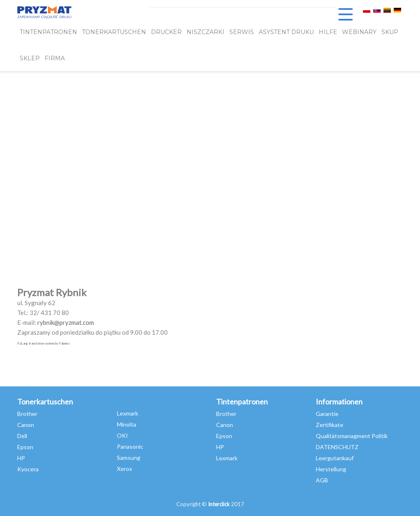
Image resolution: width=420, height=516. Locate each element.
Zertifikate (330, 425)
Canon (26, 425)
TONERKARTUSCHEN (114, 32)
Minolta (127, 424)
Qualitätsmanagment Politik (352, 436)
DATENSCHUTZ (337, 447)
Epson (25, 447)
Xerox (124, 469)
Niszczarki (205, 32)
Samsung (129, 458)
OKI (122, 435)
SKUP (390, 32)
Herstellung (331, 469)
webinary (359, 32)
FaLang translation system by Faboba (43, 343)
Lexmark (128, 413)
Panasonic (130, 446)
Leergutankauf (335, 458)
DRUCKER (166, 32)
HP (21, 458)
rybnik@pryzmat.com (66, 322)
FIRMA (55, 58)
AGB (322, 480)
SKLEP (30, 58)
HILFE (328, 32)
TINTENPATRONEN (48, 32)
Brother (27, 414)
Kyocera (28, 469)
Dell (22, 436)
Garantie (327, 414)
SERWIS (242, 32)
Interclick (219, 504)
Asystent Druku (286, 32)
